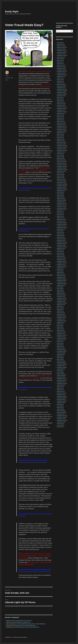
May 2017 (59, 215)
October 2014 (60, 264)
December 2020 (61, 146)
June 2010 (60, 343)
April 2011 (60, 329)
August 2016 (60, 229)
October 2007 (60, 382)
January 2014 (60, 277)
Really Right (12, 11)
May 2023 (60, 99)
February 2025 (61, 67)
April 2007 (60, 390)
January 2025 (60, 68)
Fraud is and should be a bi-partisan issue (22, 621)
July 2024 (59, 78)
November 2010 (61, 335)
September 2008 (61, 367)
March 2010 (60, 348)
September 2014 (61, 266)
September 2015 (61, 247)
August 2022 (60, 113)
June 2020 (60, 155)
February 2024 (61, 86)
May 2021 (59, 138)
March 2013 (60, 293)
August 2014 (60, 268)
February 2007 (61, 393)
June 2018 (60, 194)
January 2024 (60, 88)
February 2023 (61, 104)
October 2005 (60, 419)
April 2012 (60, 311)
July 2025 (59, 59)
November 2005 (61, 417)
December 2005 (61, 416)
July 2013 (59, 287)
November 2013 (61, 281)
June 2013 (60, 289)
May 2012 (59, 309)
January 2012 (60, 314)
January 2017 (60, 221)
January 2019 (60, 183)
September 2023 (61, 94)
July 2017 (59, 211)
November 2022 (61, 109)
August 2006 (60, 403)
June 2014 (60, 271)
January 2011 (60, 334)
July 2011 (59, 324)
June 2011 (59, 326)
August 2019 (60, 171)
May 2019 (60, 176)
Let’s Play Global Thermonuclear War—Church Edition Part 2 (31, 624)
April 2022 (60, 120)
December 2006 (61, 396)
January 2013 (60, 297)
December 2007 (61, 379)
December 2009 (61, 351)
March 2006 (60, 411)
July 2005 (59, 424)
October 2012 (60, 301)
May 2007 (60, 388)
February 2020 (61, 162)
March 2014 (60, 274)
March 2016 (60, 237)
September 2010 (61, 338)
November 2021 (61, 128)
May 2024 (60, 81)
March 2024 (60, 84)
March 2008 (60, 374)
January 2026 (60, 49)
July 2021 (59, 134)
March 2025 (60, 65)
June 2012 (60, 308)
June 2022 (60, 117)
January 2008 (60, 377)
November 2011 (61, 318)
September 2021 (61, 131)
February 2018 (61, 200)
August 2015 (60, 248)
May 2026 (60, 43)
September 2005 (61, 420)
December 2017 (61, 203)
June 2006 (60, 406)
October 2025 (60, 54)
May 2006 (60, 408)
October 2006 (60, 399)
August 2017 (60, 210)
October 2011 (60, 319)
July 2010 (59, 342)
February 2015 (61, 258)
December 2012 (61, 298)
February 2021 (61, 142)
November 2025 (61, 52)
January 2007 (60, 395)
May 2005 (60, 427)
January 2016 (60, 240)
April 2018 (60, 197)
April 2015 (60, 255)
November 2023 (61, 91)
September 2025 (61, 56)
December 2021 (61, 126)
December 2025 (61, 51)
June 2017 (60, 213)
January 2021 (60, 144)
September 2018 (61, 189)
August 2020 (60, 152)
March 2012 (60, 313)
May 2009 (60, 359)
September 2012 (61, 303)
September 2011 (61, 321)
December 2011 (61, 316)
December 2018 (61, 184)
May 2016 (60, 234)
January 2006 (60, 414)
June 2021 (60, 136)
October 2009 (60, 353)
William (7, 76)
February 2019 (61, 181)
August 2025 (60, 57)
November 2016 (61, 224)
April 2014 (60, 273)
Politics (7, 80)
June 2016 (60, 232)
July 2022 (59, 115)
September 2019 (61, 170)
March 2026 (60, 46)
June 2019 (60, 174)
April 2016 (60, 236)
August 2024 (60, 76)
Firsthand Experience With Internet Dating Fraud (24, 626)
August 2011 (60, 322)
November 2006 (61, 398)
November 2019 (61, 166)
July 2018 (59, 192)
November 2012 (61, 300)
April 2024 (60, 83)
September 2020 (61, 150)
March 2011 (60, 330)
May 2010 (59, 345)
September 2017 (61, 208)
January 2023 (60, 105)
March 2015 (60, 256)
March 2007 (60, 391)
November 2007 (61, 380)
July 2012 (59, 306)
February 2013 (61, 295)
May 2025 (60, 62)
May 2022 (60, 118)
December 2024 (61, 70)
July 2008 (59, 371)
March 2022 (60, 121)
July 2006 (59, 404)
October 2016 (60, 226)
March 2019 (60, 179)
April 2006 (60, 409)
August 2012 (60, 305)
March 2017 (60, 218)
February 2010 (61, 350)
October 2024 (60, 73)
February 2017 (61, 219)
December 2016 (61, 223)
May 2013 (59, 290)
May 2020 (60, 157)
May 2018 (59, 195)
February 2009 (61, 363)
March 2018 (60, 199)
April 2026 (60, 44)
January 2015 (60, 260)
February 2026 (61, 47)
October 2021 (60, 129)
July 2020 (59, 154)
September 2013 (61, 284)
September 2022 (61, 112)
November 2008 (61, 364)
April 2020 (60, 158)
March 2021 (60, 141)
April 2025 (60, 64)
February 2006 (61, 412)
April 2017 (60, 216)
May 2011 (59, 327)
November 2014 (61, 263)
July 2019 (59, 173)
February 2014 (61, 276)
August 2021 (60, 133)
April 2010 (60, 346)
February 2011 (61, 332)
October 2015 (60, 245)
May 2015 (59, 253)
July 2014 (59, 269)
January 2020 (60, 163)
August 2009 (60, 354)
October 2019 (60, 168)
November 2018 (61, 186)
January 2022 (60, 125)
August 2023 (60, 96)
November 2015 (61, 244)
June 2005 (60, 425)
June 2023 (60, 97)
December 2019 (61, 165)
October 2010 (60, 337)
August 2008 (60, 369)
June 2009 (60, 358)
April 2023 (60, 101)
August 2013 (60, 285)
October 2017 (60, 207)
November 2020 (61, 147)
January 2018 (60, 202)
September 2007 (61, 383)
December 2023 (61, 89)
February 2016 (61, 239)
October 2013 (60, 282)
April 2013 (60, 292)
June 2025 (60, 60)
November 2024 (61, 72)
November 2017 (61, 205)
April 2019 (60, 178)
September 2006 (61, 401)
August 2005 (60, 422)
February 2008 (61, 375)
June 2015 (60, 252)
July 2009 (59, 356)
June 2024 (60, 80)
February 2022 (61, 123)
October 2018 (60, 187)
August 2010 (60, 340)
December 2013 (61, 279)
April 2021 (60, 139)
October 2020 (60, 149)
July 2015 (59, 250)
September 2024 (61, 75)
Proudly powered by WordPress (20, 637)
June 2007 (60, 387)
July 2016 (59, 231)
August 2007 (60, 385)
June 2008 (60, 372)
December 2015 (61, 242)
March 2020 (60, 160)
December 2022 (61, 107)
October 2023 (60, 92)
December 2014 (61, 261)
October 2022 (60, 110)
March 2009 (60, 361)
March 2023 (60, 102)
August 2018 (60, 191)
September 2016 (61, 228)
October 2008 (60, 366)
